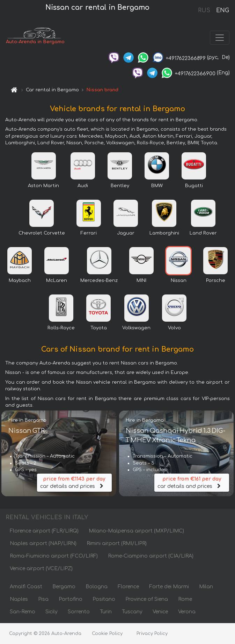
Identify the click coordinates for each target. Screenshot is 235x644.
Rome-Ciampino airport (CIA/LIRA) (151, 556)
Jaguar (126, 233)
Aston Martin (43, 186)
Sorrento (79, 612)
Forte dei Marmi (169, 587)
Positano (104, 600)
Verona (187, 612)
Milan (206, 587)
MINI (141, 281)
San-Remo (23, 612)
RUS (204, 10)
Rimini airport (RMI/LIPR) (117, 544)
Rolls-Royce (61, 328)
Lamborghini (164, 233)
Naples (19, 600)
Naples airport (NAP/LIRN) (43, 544)
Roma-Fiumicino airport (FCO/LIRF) (54, 556)
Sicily (52, 612)
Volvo (174, 328)
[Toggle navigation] (220, 38)
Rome (185, 600)
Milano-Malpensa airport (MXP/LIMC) (136, 531)
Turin (106, 612)
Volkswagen (136, 328)
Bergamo (64, 587)
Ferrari (89, 233)
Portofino (71, 600)
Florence (128, 587)
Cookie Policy (107, 634)
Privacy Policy (152, 634)
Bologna (97, 587)
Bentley (120, 186)
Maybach (20, 281)
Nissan (179, 281)
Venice (160, 612)
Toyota (99, 328)
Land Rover (203, 233)
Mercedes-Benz (99, 281)
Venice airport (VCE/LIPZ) (41, 569)
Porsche (216, 281)
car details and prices (74, 482)
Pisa (43, 600)
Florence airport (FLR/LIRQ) (44, 531)
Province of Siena (147, 600)
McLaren (57, 281)
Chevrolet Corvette (42, 233)
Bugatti (194, 186)
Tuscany (132, 612)
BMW (157, 186)
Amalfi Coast (26, 587)
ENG (222, 10)
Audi (83, 186)
